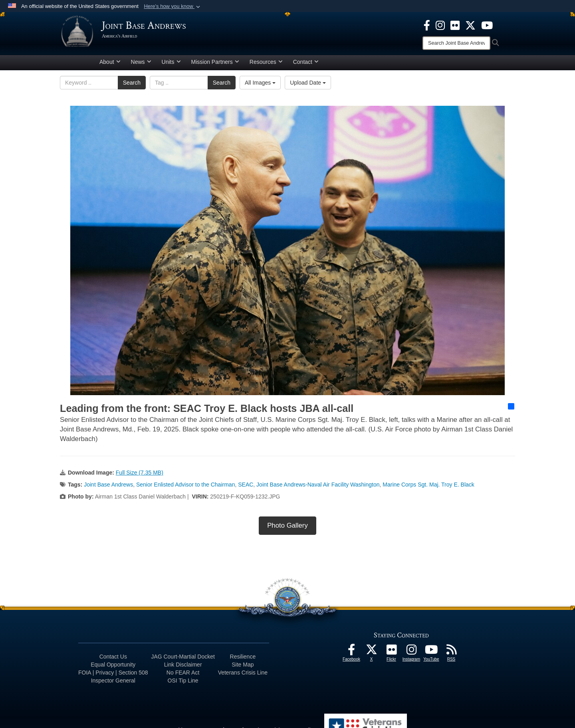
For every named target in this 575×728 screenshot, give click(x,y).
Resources (266, 65)
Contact (306, 65)
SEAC (246, 488)
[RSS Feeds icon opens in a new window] (451, 655)
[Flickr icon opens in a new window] (455, 25)
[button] (173, 6)
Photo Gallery (287, 529)
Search (132, 86)
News (141, 65)
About (110, 65)
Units (171, 65)
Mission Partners (215, 65)
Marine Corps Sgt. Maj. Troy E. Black (428, 488)
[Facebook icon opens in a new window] (427, 25)
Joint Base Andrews (108, 488)
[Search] (456, 43)
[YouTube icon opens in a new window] (487, 25)
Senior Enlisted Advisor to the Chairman (185, 488)
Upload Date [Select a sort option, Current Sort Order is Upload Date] (308, 86)
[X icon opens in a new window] (470, 25)
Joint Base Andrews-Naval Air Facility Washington (318, 488)
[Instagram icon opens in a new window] (440, 25)
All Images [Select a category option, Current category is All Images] (260, 86)
